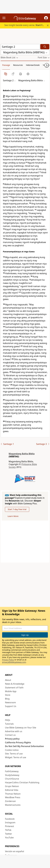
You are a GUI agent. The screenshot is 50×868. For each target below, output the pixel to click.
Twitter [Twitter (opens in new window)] (9, 834)
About (8, 680)
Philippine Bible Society (23, 466)
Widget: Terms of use (16, 757)
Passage (6, 65)
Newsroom (11, 702)
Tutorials (9, 724)
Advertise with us (14, 731)
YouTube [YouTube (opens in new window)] (9, 838)
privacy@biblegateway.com (14, 662)
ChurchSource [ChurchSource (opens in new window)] (12, 779)
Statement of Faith (14, 688)
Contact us (10, 735)
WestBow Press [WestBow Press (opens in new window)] (13, 797)
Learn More (13, 516)
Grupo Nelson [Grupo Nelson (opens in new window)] (12, 786)
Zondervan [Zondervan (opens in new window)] (10, 801)
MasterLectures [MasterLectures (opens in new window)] (13, 805)
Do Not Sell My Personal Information (24, 746)
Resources (18, 65)
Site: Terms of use (14, 754)
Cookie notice (12, 750)
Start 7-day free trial (17, 509)
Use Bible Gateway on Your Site (21, 728)
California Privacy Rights (18, 742)
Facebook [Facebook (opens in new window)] (10, 819)
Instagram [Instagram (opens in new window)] (10, 822)
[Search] (45, 47)
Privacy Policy (8, 660)
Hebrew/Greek (33, 65)
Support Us (11, 706)
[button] (46, 18)
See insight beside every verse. (25, 25)
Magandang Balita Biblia (22, 454)
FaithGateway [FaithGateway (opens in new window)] (12, 771)
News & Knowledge (15, 684)
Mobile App (11, 691)
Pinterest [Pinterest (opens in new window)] (10, 826)
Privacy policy (12, 739)
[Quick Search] (20, 47)
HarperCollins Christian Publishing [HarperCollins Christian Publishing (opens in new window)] (22, 782)
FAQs (8, 720)
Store (8, 695)
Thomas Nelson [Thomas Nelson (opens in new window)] (13, 794)
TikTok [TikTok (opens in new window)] (8, 830)
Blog (7, 699)
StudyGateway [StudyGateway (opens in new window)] (12, 775)
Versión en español (15, 851)
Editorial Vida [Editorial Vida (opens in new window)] (12, 790)
